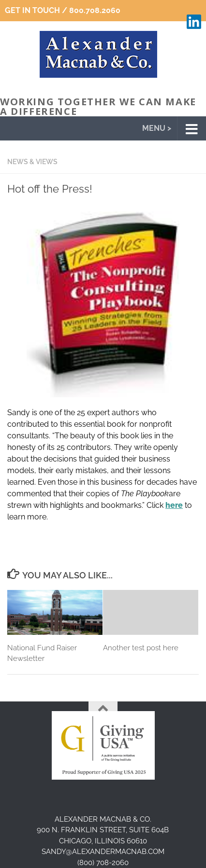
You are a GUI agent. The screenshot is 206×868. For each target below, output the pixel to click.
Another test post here (141, 648)
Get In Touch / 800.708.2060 (63, 10)
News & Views (32, 162)
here (174, 505)
